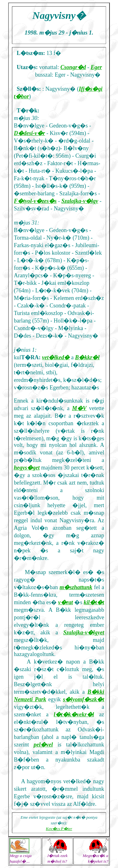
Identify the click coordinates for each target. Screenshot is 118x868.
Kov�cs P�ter (59, 829)
